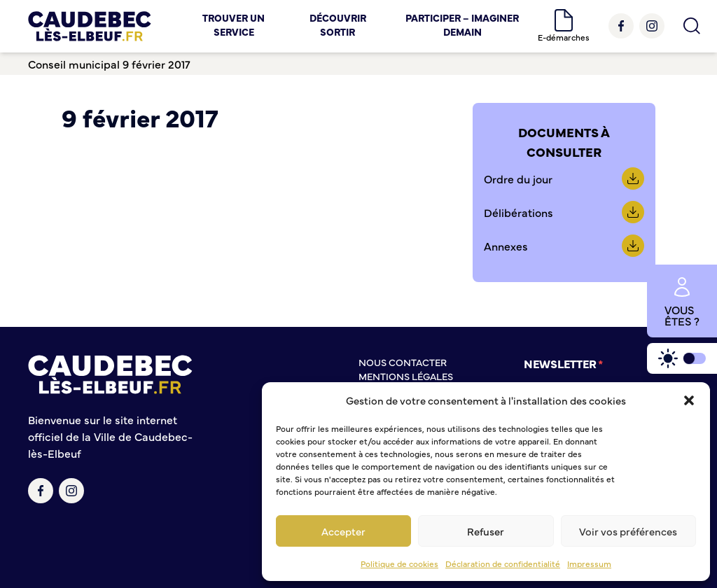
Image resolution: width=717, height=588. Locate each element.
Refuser (486, 531)
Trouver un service (234, 24)
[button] (689, 400)
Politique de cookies (399, 563)
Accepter (343, 531)
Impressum (589, 563)
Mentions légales (406, 376)
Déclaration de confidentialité (503, 563)
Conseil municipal (74, 64)
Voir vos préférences (628, 531)
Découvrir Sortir (338, 24)
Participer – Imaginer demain (462, 24)
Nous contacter (403, 362)
